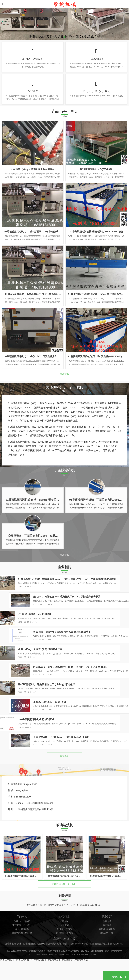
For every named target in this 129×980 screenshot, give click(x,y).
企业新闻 (33, 95)
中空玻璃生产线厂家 (36, 926)
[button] (64, 37)
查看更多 (64, 384)
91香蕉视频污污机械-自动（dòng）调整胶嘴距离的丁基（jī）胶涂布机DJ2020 (53, 527)
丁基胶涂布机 (96, 60)
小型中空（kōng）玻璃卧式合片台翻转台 (33, 213)
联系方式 (107, 953)
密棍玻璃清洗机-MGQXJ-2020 (96, 213)
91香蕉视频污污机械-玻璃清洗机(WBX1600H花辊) (96, 275)
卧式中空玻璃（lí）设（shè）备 (63, 926)
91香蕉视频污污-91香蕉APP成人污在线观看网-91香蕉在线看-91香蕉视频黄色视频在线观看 (44, 978)
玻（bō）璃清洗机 (33, 60)
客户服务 (107, 957)
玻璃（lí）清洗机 (22, 953)
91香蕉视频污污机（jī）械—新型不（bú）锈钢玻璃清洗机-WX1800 (40, 275)
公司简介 (64, 953)
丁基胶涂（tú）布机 (22, 957)
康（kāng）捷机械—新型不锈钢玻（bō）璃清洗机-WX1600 (36, 338)
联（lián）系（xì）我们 (96, 95)
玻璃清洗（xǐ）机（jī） (91, 926)
